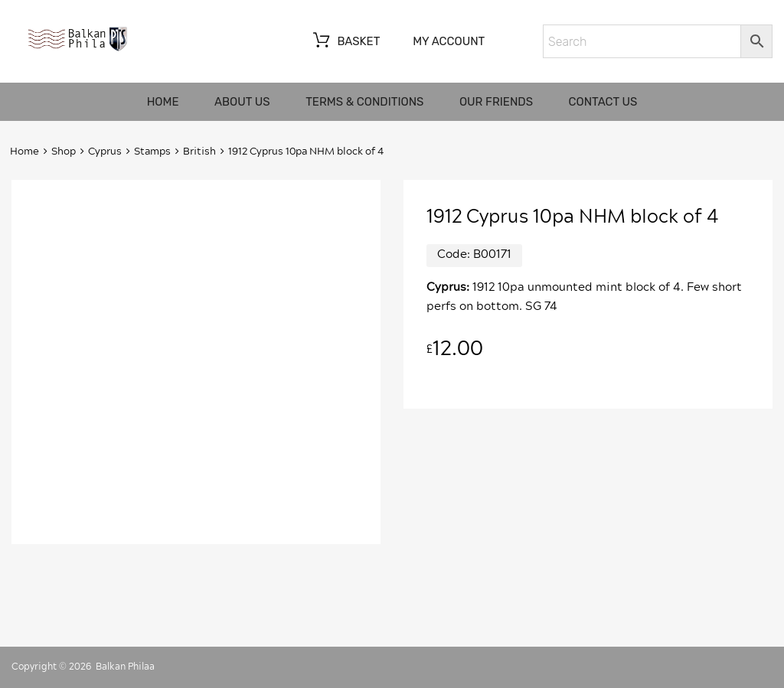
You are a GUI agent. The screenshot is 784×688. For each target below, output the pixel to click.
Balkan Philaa (125, 667)
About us (242, 102)
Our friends (496, 102)
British (199, 152)
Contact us (603, 102)
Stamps (152, 152)
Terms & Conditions (364, 102)
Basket (345, 42)
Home (163, 102)
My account (449, 41)
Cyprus (105, 152)
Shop (64, 152)
